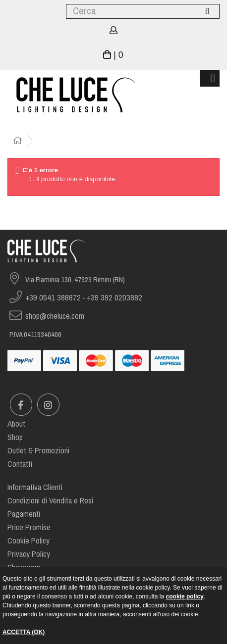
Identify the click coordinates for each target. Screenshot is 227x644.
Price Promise (29, 527)
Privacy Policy (29, 554)
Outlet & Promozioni (38, 451)
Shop (15, 437)
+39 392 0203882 (114, 298)
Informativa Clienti (35, 487)
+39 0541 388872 (53, 298)
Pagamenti (24, 514)
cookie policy (185, 596)
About (16, 424)
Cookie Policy (28, 541)
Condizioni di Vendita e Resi (50, 501)
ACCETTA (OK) (24, 632)
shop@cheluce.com (55, 316)
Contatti (20, 464)
